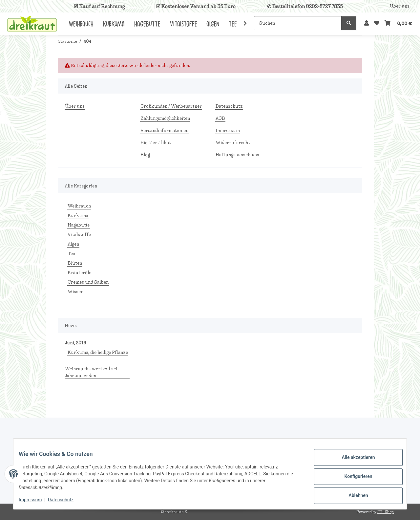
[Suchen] (298, 23)
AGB (220, 118)
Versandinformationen (164, 130)
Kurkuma (78, 216)
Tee (71, 254)
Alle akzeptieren (353, 460)
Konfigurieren (353, 477)
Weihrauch (79, 206)
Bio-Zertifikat (156, 143)
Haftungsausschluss (237, 155)
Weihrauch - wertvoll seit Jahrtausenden (92, 372)
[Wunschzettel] (377, 23)
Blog (145, 155)
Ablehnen (353, 494)
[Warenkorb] (398, 23)
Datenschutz (66, 500)
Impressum (35, 500)
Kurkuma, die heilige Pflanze (98, 352)
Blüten (75, 263)
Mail (76, 444)
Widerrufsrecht (233, 143)
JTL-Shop (385, 512)
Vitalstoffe (79, 235)
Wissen (75, 292)
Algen (73, 244)
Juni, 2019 (76, 343)
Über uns (400, 6)
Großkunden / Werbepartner (171, 106)
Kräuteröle (79, 273)
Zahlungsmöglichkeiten (165, 118)
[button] (367, 23)
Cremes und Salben (88, 282)
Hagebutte (79, 225)
